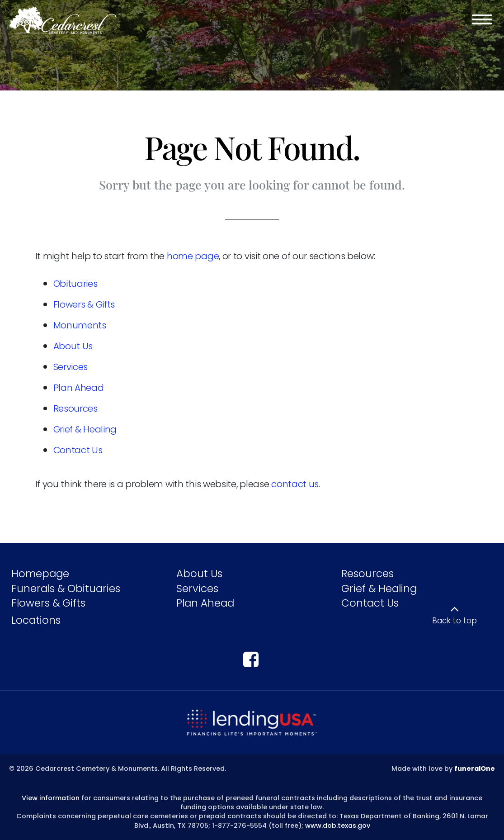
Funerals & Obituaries (66, 588)
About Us (73, 346)
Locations (36, 620)
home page (193, 256)
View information (51, 798)
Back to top (455, 621)
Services (71, 367)
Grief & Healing (85, 429)
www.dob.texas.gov (338, 826)
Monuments (80, 325)
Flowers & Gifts (84, 304)
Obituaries (75, 284)
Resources (75, 408)
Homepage (40, 574)
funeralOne (475, 769)
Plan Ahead (79, 388)
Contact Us (78, 450)
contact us (295, 484)
